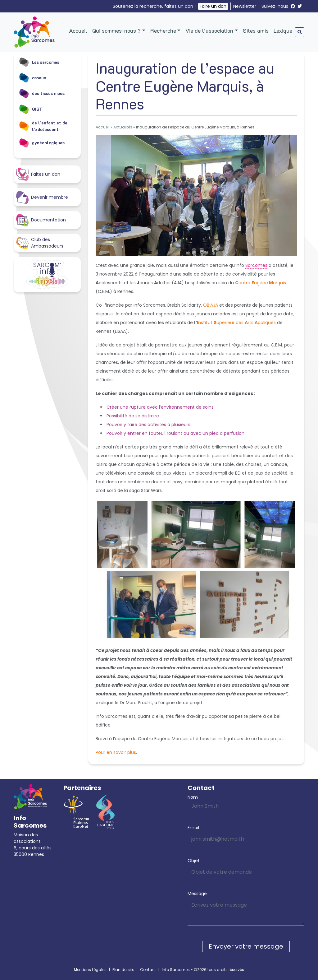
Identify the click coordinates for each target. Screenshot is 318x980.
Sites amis (256, 30)
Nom (193, 797)
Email (193, 828)
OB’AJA (211, 305)
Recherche (163, 30)
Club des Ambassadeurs (40, 243)
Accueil (78, 30)
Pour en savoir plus (116, 752)
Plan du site (123, 970)
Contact (148, 970)
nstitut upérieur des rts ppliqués (236, 323)
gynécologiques (42, 143)
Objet (194, 861)
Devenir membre (42, 197)
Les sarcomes (39, 62)
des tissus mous (42, 93)
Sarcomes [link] (256, 265)
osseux (32, 77)
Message (197, 894)
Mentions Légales (90, 970)
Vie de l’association (209, 30)
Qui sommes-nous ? (116, 30)
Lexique (283, 30)
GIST (31, 109)
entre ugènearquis (261, 283)
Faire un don (213, 6)
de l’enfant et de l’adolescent (43, 126)
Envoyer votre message (246, 946)
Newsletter (245, 6)
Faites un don (38, 174)
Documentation (41, 220)
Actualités (123, 127)
